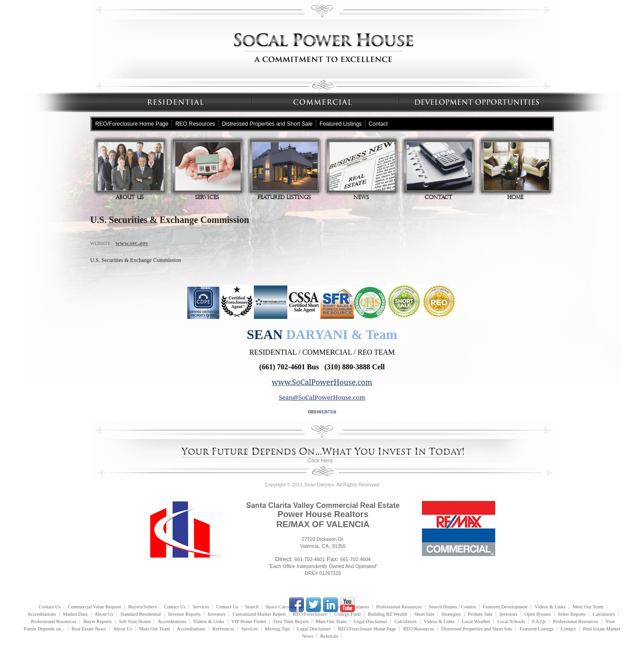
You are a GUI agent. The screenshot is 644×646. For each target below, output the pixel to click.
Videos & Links (550, 607)
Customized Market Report (259, 614)
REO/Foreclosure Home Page (132, 124)
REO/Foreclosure (310, 614)
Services (208, 171)
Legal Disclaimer (370, 621)
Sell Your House (135, 621)
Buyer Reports (98, 621)
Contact (378, 124)
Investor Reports (184, 614)
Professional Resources (53, 621)
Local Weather (476, 621)
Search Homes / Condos (452, 607)
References (223, 629)
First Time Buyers (291, 621)
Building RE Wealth (387, 614)
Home (516, 171)
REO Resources (195, 124)
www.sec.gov (132, 243)
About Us (131, 171)
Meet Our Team (588, 607)
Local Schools (511, 621)
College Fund (347, 614)
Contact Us (50, 607)
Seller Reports (572, 614)
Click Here (320, 461)
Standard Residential (141, 614)
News (362, 171)
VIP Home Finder (249, 621)
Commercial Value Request (94, 607)
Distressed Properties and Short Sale (267, 124)
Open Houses (538, 614)
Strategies (451, 614)
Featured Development (505, 607)
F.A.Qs (539, 621)
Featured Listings (341, 124)
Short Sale (424, 614)
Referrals (329, 636)
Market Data (75, 614)
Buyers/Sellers (142, 607)
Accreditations (41, 614)
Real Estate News (89, 629)
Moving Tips (277, 629)
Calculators (604, 614)
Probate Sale (480, 614)
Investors (216, 614)
